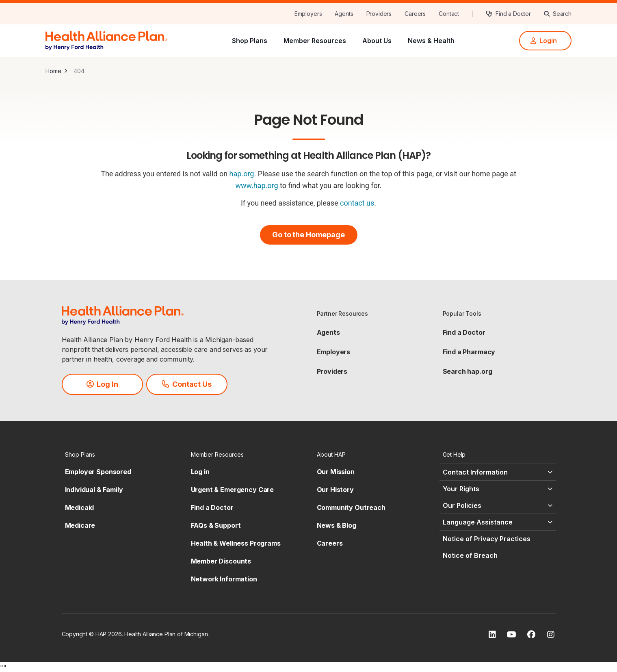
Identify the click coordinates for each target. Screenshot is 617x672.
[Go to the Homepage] (309, 235)
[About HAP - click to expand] (372, 454)
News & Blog (337, 525)
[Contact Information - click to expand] (498, 472)
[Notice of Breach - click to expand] (498, 555)
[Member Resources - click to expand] (246, 454)
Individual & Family (94, 490)
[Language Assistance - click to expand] (498, 522)
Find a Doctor (464, 332)
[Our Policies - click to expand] (498, 505)
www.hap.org (257, 185)
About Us (377, 41)
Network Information (224, 579)
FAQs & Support (216, 525)
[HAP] (106, 40)
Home (53, 71)
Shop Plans (250, 41)
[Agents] (344, 14)
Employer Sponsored (98, 472)
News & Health (431, 41)
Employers (334, 352)
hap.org (242, 174)
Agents (328, 332)
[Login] (545, 41)
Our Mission (336, 472)
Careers (330, 543)
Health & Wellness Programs (236, 543)
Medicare (80, 525)
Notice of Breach (470, 555)
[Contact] (449, 14)
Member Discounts (221, 561)
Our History (335, 490)
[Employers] (308, 14)
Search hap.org (468, 371)
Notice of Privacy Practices (487, 539)
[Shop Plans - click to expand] (120, 454)
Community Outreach (351, 507)
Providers (332, 371)
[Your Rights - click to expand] (498, 489)
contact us (357, 203)
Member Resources (315, 41)
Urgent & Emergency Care (233, 490)
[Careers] (415, 14)
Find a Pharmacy (469, 352)
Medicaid (80, 507)
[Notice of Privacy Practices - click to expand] (498, 539)
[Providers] (379, 14)
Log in (200, 472)
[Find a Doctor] (508, 14)
